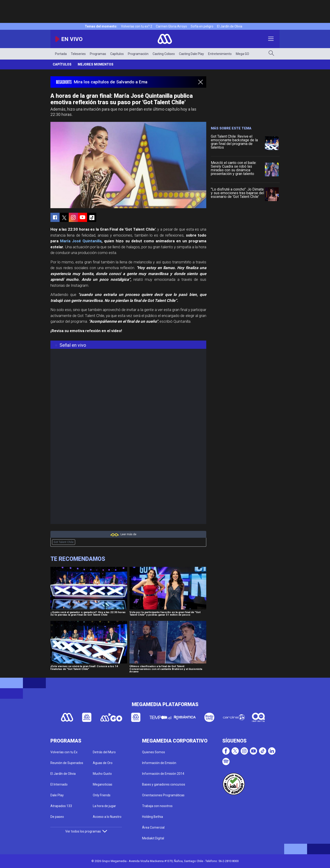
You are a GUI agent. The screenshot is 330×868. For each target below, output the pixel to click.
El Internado (59, 784)
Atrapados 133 (61, 806)
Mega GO (242, 54)
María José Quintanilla (81, 241)
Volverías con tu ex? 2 (137, 26)
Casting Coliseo (164, 54)
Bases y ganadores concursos (164, 784)
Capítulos (117, 54)
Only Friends (102, 795)
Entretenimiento (220, 54)
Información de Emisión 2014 (163, 774)
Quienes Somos (154, 752)
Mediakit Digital (153, 838)
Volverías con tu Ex (64, 752)
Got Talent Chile (64, 542)
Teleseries (78, 54)
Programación (138, 54)
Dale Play (57, 795)
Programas (98, 54)
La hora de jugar (104, 806)
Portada (61, 54)
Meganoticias (103, 784)
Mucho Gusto (102, 774)
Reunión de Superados (67, 763)
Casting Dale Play (191, 54)
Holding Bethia (153, 817)
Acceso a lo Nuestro (107, 817)
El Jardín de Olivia (230, 26)
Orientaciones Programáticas (163, 795)
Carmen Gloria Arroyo (171, 26)
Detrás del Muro (104, 752)
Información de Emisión (159, 763)
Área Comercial (153, 827)
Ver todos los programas (86, 831)
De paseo (57, 817)
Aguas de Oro (103, 763)
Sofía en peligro (202, 26)
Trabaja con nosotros (157, 806)
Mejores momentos (96, 64)
